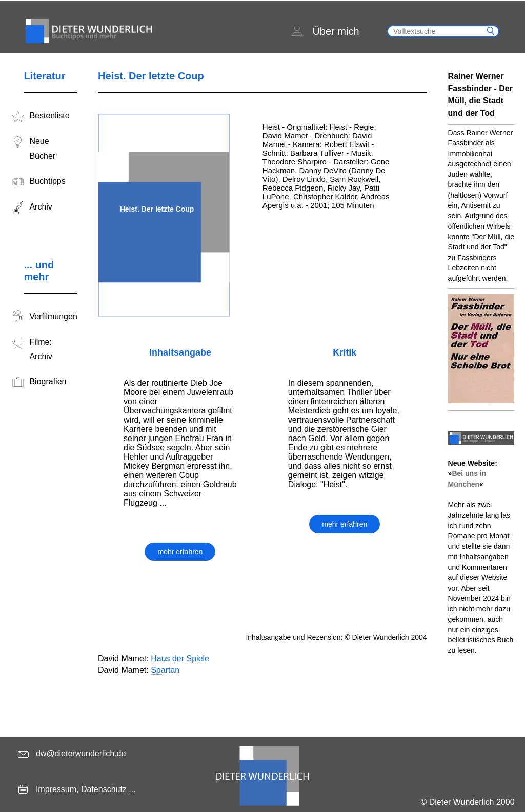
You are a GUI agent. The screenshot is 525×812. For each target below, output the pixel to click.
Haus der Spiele (180, 659)
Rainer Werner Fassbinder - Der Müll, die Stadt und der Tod (480, 95)
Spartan (165, 670)
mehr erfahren (180, 552)
